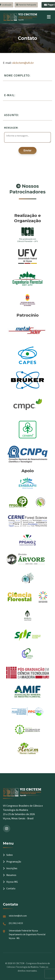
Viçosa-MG (10, 882)
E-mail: (10, 95)
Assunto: (11, 115)
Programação (12, 862)
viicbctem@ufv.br (23, 63)
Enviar (28, 150)
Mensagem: (11, 128)
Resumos (10, 875)
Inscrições (10, 868)
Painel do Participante (26, 5)
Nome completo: (17, 76)
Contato (9, 889)
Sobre (8, 855)
